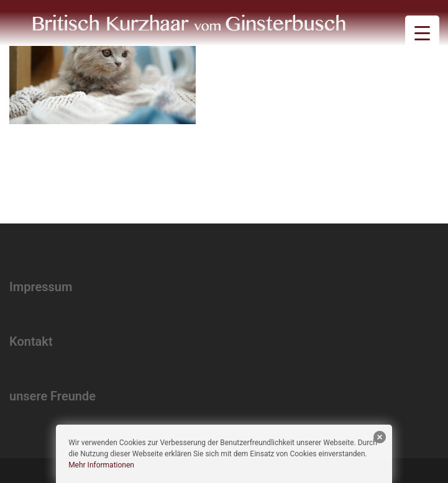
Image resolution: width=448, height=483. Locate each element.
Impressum (41, 287)
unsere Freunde (53, 396)
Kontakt (31, 341)
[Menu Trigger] (422, 33)
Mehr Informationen (101, 465)
